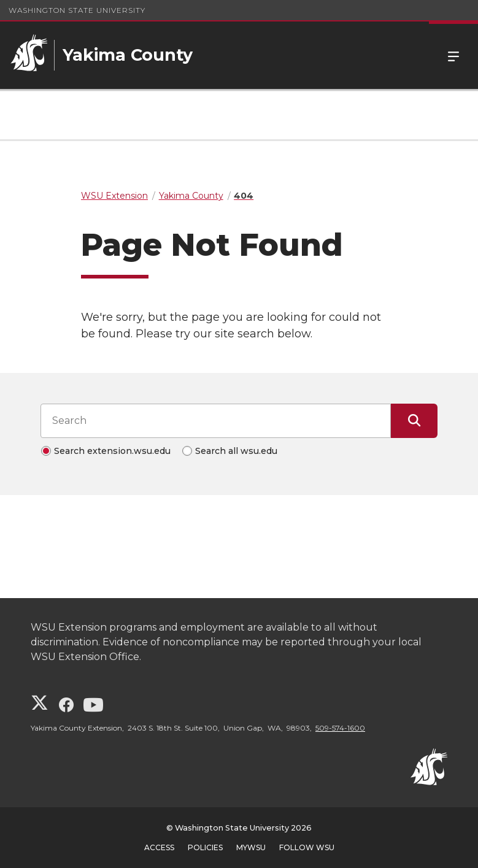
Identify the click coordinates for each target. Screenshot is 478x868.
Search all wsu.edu (236, 451)
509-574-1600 (340, 728)
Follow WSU (307, 847)
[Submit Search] (414, 421)
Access (159, 847)
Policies (205, 847)
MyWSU (251, 847)
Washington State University (77, 10)
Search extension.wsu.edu (112, 451)
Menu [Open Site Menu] (453, 55)
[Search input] (216, 421)
